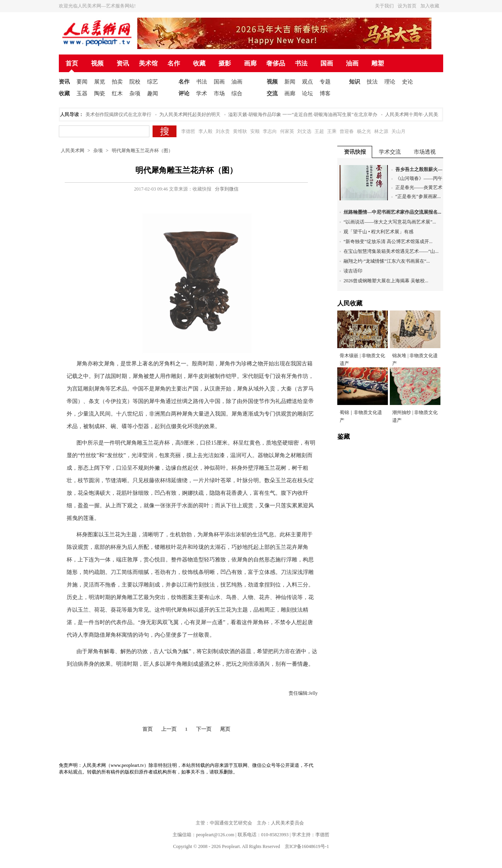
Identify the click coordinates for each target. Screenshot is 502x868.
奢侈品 (276, 63)
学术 (202, 94)
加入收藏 (430, 6)
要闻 (82, 82)
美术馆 (148, 63)
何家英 (287, 131)
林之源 (381, 131)
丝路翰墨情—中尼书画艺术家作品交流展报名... (392, 212)
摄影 (225, 63)
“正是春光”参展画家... (418, 196)
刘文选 (304, 131)
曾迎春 (347, 131)
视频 (97, 63)
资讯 (123, 63)
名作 (174, 63)
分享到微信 (227, 189)
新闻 (290, 82)
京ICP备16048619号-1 (307, 846)
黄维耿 (240, 131)
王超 (319, 131)
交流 (272, 94)
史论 (407, 82)
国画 (327, 63)
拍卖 (117, 82)
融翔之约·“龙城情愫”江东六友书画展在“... (387, 261)
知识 (355, 82)
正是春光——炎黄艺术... (421, 187)
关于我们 (384, 6)
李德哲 (188, 131)
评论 (184, 94)
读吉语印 (353, 271)
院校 (135, 82)
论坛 (307, 94)
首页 (72, 63)
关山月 (398, 131)
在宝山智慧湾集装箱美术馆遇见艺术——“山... (391, 251)
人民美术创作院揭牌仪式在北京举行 (116, 114)
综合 (237, 94)
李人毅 (206, 131)
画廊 (250, 63)
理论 (390, 82)
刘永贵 (223, 131)
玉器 (82, 94)
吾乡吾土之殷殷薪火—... (421, 169)
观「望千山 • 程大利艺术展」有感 (378, 232)
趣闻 (153, 94)
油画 (352, 63)
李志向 (270, 131)
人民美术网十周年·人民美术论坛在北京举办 (432, 114)
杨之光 (364, 131)
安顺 (255, 131)
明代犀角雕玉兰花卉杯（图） (142, 151)
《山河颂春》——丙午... (421, 178)
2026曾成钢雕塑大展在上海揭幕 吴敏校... (386, 281)
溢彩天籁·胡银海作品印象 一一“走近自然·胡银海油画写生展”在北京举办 (305, 114)
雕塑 (378, 63)
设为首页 (407, 6)
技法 (372, 82)
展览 (100, 82)
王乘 (332, 131)
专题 (325, 82)
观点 (307, 82)
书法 (301, 63)
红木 (117, 94)
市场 (219, 94)
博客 (325, 94)
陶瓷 (100, 94)
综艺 (153, 82)
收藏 (199, 63)
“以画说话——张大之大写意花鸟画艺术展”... (390, 222)
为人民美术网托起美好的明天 (192, 114)
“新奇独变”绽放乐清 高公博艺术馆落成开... (388, 242)
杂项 (135, 94)
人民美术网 (73, 151)
